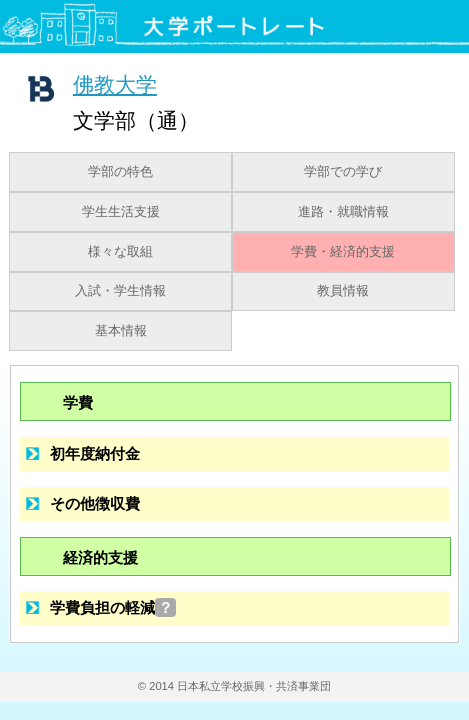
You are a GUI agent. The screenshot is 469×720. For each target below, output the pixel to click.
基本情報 (121, 331)
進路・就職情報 (343, 212)
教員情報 (343, 291)
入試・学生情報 (120, 291)
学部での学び (343, 172)
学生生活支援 (121, 212)
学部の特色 (120, 172)
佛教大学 (115, 84)
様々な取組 (120, 252)
